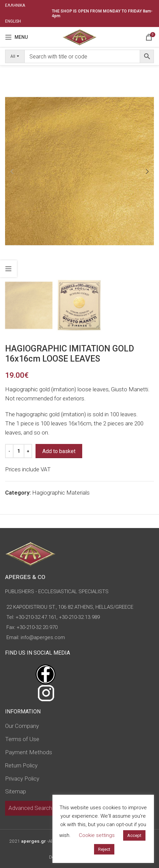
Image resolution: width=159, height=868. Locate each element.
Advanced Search (30, 808)
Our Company (22, 726)
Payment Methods (29, 752)
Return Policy (21, 765)
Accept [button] (134, 835)
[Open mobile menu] (16, 37)
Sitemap (16, 791)
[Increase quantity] (28, 451)
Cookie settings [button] (97, 835)
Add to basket (59, 451)
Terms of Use (22, 739)
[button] (12, 172)
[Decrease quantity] (9, 451)
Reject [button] (104, 849)
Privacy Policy (22, 779)
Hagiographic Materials (61, 493)
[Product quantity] (19, 451)
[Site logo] (79, 36)
